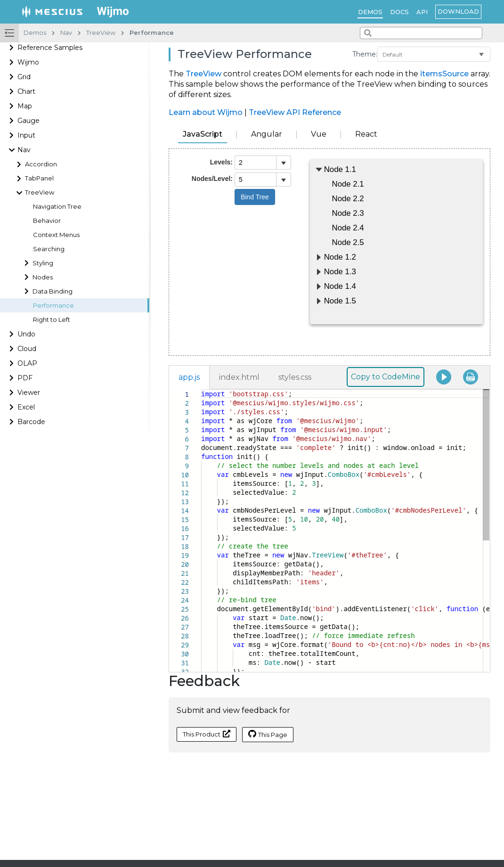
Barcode (31, 422)
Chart (26, 91)
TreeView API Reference (295, 112)
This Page (268, 734)
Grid (24, 77)
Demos (370, 12)
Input (26, 135)
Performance (53, 306)
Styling (43, 263)
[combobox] (421, 33)
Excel (26, 407)
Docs (399, 12)
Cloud (27, 349)
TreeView (40, 192)
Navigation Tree (57, 207)
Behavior (47, 221)
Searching (49, 249)
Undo (26, 334)
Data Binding (53, 291)
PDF (25, 378)
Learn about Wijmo (206, 112)
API (422, 12)
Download (458, 11)
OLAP (27, 363)
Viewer (29, 393)
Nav (24, 150)
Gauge (28, 121)
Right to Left (52, 320)
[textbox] (201, 389)
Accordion (41, 164)
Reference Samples (50, 48)
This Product (207, 734)
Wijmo (28, 62)
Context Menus (56, 235)
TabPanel (39, 178)
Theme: (365, 54)
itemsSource (444, 74)
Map (25, 106)
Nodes (43, 277)
